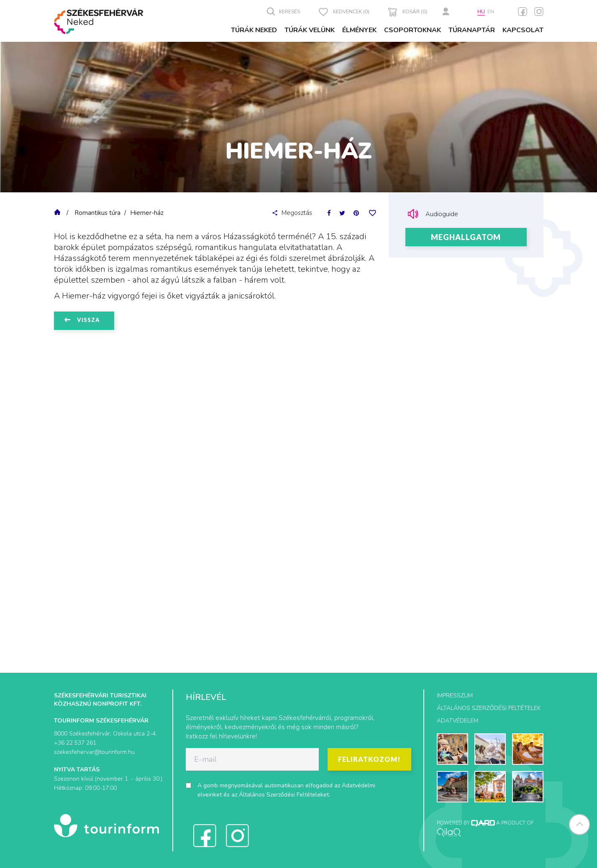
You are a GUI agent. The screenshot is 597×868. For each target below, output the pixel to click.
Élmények (359, 30)
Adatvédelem (457, 721)
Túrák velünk (310, 30)
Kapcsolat (523, 30)
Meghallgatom (466, 237)
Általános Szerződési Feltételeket (284, 795)
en (491, 12)
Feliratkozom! (369, 759)
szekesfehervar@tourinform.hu (94, 752)
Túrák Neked (254, 30)
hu (481, 12)
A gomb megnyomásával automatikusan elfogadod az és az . (286, 790)
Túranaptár (472, 30)
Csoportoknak (413, 30)
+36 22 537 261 (75, 743)
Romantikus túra (97, 213)
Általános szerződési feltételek (489, 708)
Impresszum (455, 696)
